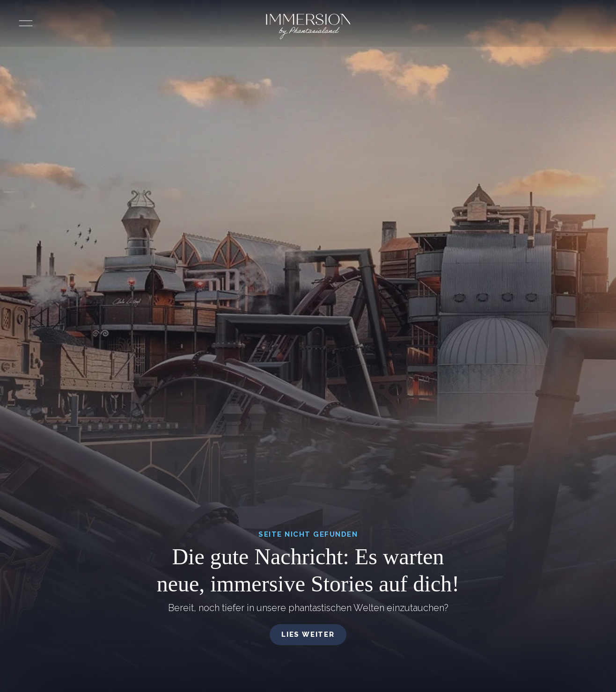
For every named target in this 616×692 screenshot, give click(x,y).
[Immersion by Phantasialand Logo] (308, 26)
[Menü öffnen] (26, 23)
